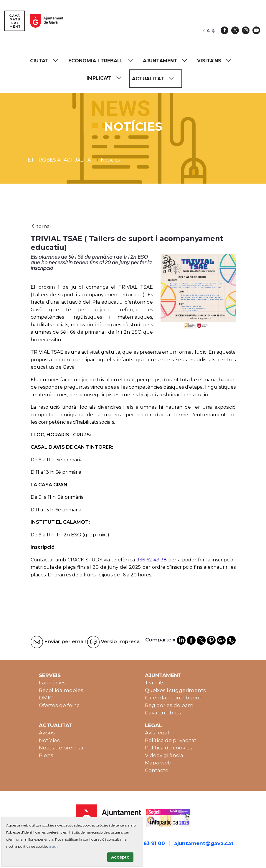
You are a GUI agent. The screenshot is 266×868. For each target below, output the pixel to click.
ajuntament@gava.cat (204, 843)
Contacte (157, 770)
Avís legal (157, 733)
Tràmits (155, 683)
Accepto (120, 857)
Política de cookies (169, 748)
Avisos (47, 733)
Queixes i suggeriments (175, 690)
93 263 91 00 (149, 843)
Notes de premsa (61, 748)
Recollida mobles (61, 690)
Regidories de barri (169, 705)
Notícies (49, 740)
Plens (46, 755)
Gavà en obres (163, 713)
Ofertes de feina (59, 705)
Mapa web (158, 763)
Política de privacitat (171, 740)
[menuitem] (47, 61)
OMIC (46, 698)
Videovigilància (164, 755)
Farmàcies (52, 683)
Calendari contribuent (173, 698)
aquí (53, 846)
